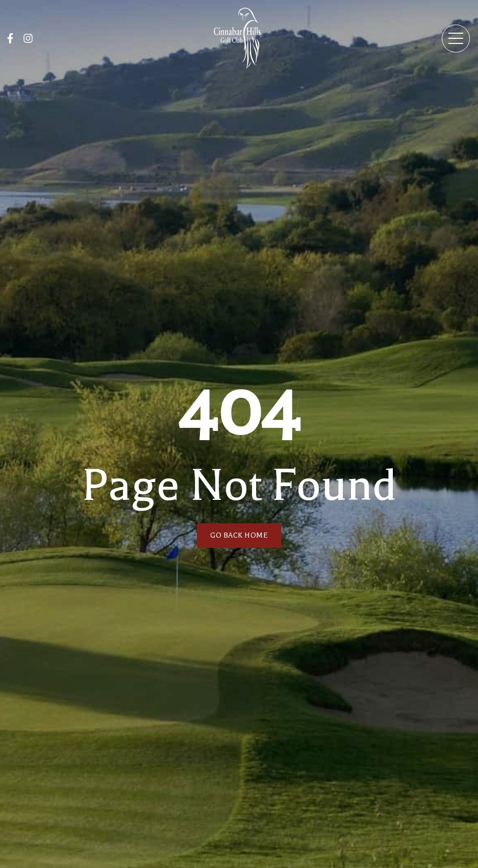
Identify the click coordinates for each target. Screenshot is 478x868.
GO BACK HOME (239, 535)
